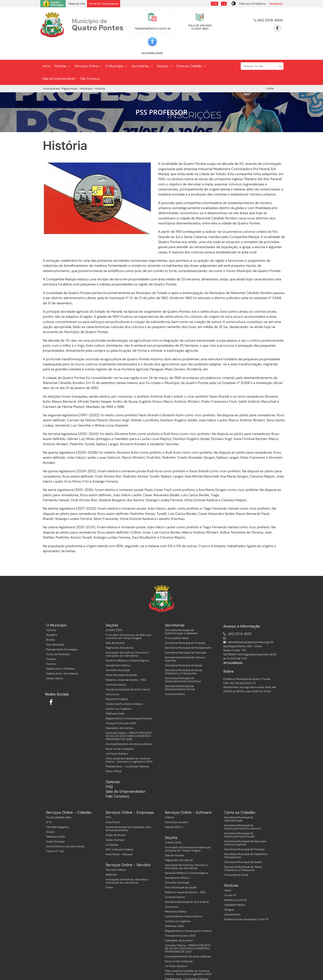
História (51, 612)
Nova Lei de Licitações (120, 731)
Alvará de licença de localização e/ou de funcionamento (128, 811)
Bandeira (52, 617)
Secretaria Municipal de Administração (239, 801)
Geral (228, 873)
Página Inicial (69, 71)
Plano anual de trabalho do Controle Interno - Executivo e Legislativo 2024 (129, 742)
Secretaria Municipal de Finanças (185, 625)
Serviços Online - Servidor (128, 847)
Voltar (270, 71)
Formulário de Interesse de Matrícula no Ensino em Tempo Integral (128, 619)
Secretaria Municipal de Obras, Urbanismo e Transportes (184, 654)
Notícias (63, 48)
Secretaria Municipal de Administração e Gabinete (181, 614)
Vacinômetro (232, 897)
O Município (117, 48)
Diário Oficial (114, 754)
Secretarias (142, 48)
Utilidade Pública (235, 887)
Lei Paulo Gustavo (117, 736)
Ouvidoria (276, 4)
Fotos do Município (58, 637)
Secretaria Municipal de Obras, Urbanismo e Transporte (243, 851)
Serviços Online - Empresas (130, 795)
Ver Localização (233, 645)
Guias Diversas (56, 824)
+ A (215, 3)
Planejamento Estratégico (62, 632)
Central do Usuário (177, 805)
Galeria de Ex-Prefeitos (61, 651)
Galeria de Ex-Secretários (62, 656)
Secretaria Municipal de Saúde (184, 648)
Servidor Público (116, 852)
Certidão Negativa (57, 809)
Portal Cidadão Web (59, 800)
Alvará (50, 814)
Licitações (112, 827)
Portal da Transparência (104, 4)
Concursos (112, 677)
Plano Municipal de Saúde (121, 657)
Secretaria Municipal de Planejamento (188, 630)
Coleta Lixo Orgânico (119, 691)
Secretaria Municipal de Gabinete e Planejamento (246, 838)
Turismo (51, 646)
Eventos (51, 641)
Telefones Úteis (115, 696)
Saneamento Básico (118, 648)
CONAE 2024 (114, 612)
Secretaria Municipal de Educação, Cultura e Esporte (245, 825)
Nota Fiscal (113, 805)
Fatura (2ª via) (55, 834)
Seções (165, 48)
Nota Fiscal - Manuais (119, 837)
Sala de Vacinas (115, 625)
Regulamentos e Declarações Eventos (129, 701)
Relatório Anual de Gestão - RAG (126, 662)
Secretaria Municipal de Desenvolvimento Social (180, 670)
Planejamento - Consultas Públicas (127, 749)
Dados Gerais (55, 661)
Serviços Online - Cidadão (69, 795)
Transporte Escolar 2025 (121, 706)
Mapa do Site (77, 4)
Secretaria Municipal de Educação (186, 635)
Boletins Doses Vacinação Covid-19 (246, 902)
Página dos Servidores (120, 630)
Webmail (111, 857)
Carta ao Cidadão (191, 48)
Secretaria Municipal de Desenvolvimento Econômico (183, 662)
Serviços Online (88, 48)
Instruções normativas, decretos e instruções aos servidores (127, 863)
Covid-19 (230, 878)
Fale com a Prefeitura (253, 4)
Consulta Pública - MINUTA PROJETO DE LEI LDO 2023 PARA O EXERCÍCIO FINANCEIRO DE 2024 (129, 718)
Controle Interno (116, 667)
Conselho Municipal (118, 653)
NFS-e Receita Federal (119, 832)
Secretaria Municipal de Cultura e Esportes (185, 641)
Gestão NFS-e (174, 809)
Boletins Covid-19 (235, 882)
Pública (169, 800)
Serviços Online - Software (188, 795)
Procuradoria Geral (177, 620)
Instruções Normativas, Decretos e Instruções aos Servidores (127, 636)
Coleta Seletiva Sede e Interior (124, 686)
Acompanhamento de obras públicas (129, 726)
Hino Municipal (55, 627)
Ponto (109, 870)
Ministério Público (117, 681)
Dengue (229, 892)
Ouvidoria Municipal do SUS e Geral (128, 672)
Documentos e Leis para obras (65, 829)
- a (224, 3)
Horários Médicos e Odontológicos (127, 643)
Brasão (51, 622)
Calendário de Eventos (120, 710)
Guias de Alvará (115, 817)
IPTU (49, 805)
